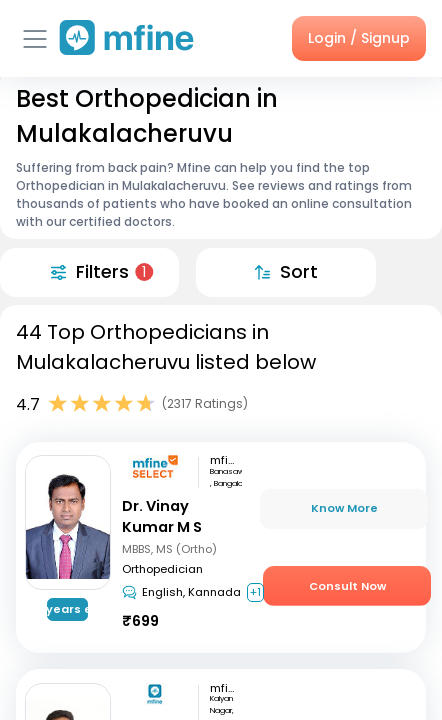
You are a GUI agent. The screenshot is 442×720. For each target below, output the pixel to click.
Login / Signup (359, 38)
